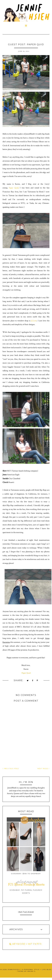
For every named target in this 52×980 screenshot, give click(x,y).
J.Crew (34, 321)
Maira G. (32, 971)
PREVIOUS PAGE (11, 769)
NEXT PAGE (44, 769)
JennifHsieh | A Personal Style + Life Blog (30, 970)
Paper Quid (14, 188)
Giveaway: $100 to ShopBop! (26, 874)
